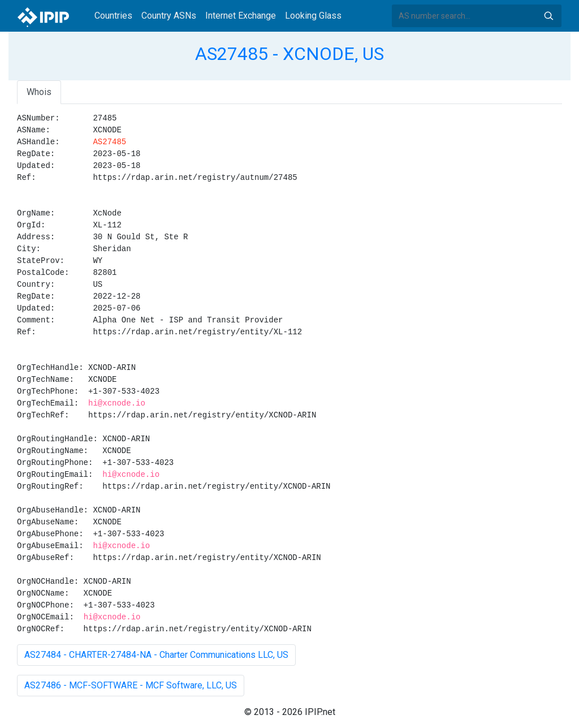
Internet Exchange (241, 16)
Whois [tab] (39, 92)
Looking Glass (313, 16)
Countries (113, 16)
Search (548, 16)
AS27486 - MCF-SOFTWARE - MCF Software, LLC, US (131, 685)
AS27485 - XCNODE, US (289, 54)
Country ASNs (169, 16)
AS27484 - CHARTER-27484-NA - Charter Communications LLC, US (156, 655)
